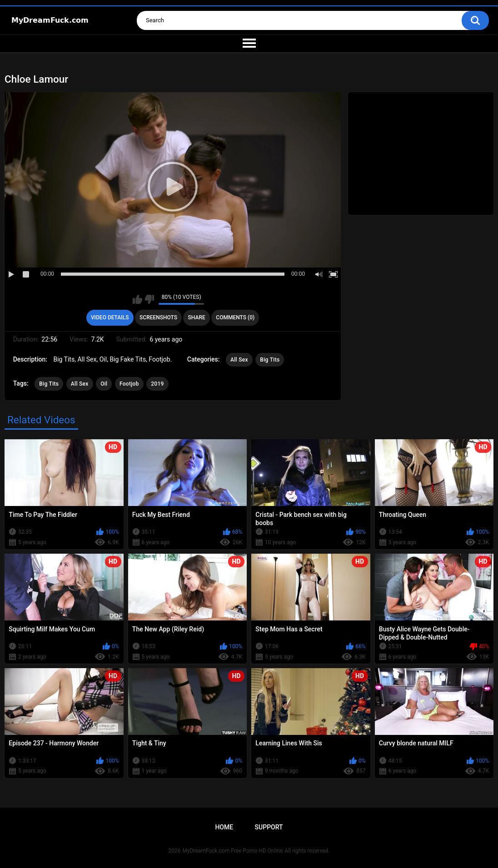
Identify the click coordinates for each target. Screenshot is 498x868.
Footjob (129, 384)
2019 (157, 384)
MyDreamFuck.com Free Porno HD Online (233, 851)
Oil (104, 384)
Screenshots (158, 317)
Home (224, 827)
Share (197, 317)
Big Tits (270, 360)
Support (269, 827)
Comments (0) (235, 317)
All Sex (239, 360)
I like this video (137, 299)
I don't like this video (149, 299)
